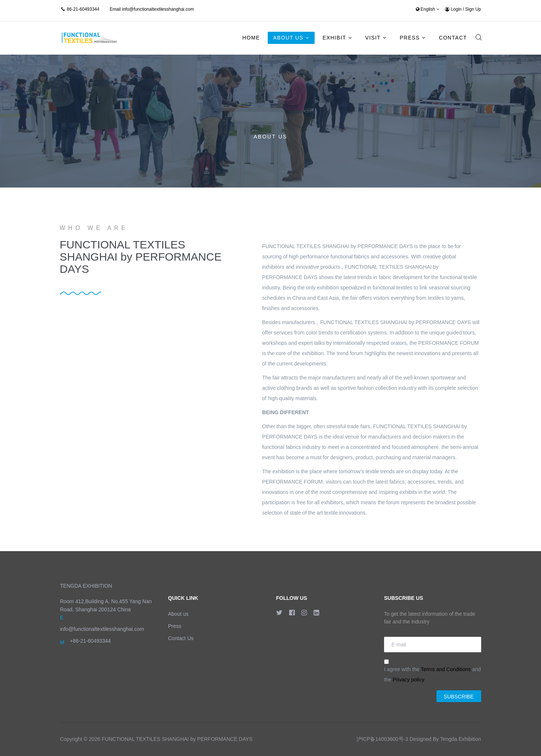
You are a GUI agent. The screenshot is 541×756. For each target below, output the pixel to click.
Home (251, 38)
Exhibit (334, 38)
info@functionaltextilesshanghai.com (158, 9)
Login (454, 9)
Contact (453, 38)
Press (410, 38)
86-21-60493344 (83, 9)
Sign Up (473, 9)
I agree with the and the (432, 671)
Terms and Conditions (446, 669)
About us (178, 614)
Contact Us (181, 638)
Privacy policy (408, 680)
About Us (288, 38)
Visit (373, 38)
